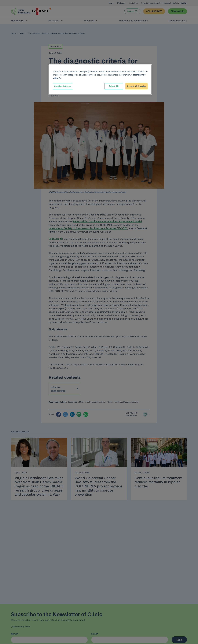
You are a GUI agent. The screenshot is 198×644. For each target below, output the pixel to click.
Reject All (114, 86)
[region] (100, 80)
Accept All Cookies (136, 86)
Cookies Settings (62, 86)
